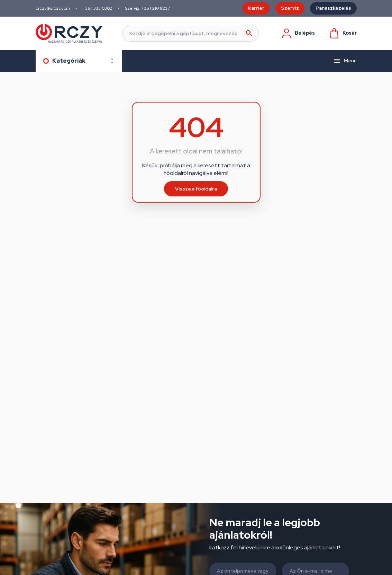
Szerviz (290, 8)
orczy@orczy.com (53, 8)
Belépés (298, 33)
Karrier (256, 8)
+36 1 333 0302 (97, 8)
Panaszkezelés (333, 8)
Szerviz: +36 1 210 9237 (147, 8)
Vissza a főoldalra (196, 189)
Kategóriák (69, 61)
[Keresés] (190, 33)
